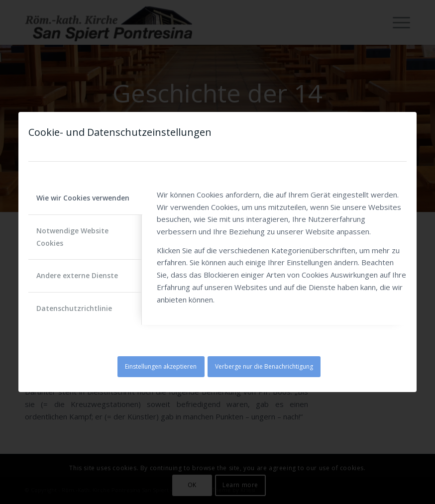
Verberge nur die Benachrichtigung (264, 366)
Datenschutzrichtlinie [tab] (74, 308)
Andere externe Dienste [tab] (77, 275)
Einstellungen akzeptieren (161, 366)
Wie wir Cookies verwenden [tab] (83, 198)
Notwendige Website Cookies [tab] (72, 237)
